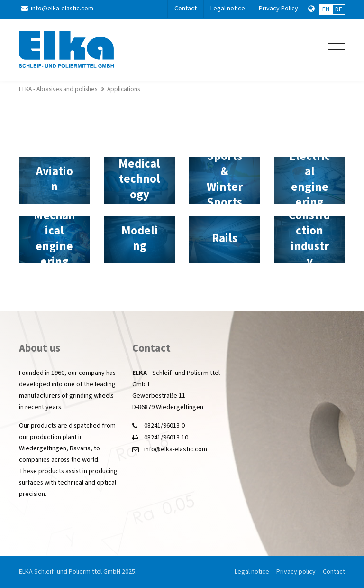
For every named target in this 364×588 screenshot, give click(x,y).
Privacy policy (296, 572)
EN (326, 9)
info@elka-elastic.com (57, 9)
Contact (186, 9)
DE (339, 9)
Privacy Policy (278, 9)
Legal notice (228, 9)
